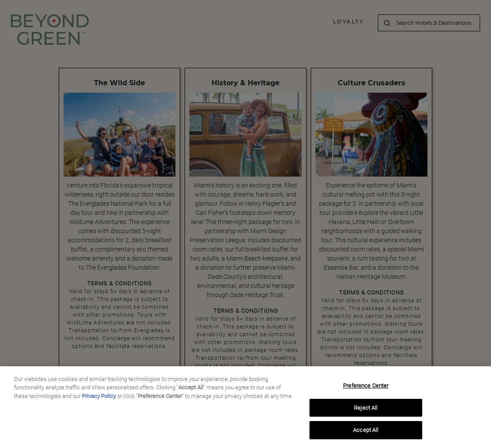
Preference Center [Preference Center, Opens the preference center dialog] (366, 387)
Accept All (366, 432)
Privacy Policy (99, 398)
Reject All (366, 409)
